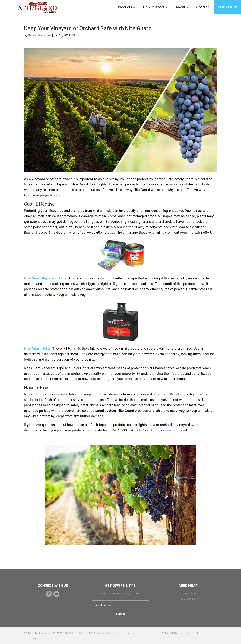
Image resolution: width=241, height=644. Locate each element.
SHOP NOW (228, 7)
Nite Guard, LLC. (83, 633)
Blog (75, 35)
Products (125, 7)
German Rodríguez (40, 35)
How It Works (154, 7)
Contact (202, 7)
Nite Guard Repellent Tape (45, 278)
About (180, 7)
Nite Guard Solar (37, 349)
